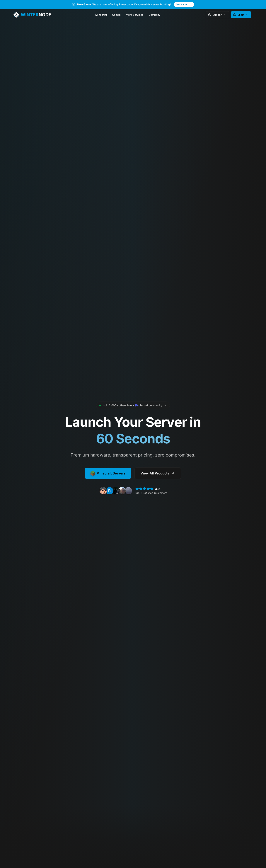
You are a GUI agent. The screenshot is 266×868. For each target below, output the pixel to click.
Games (116, 15)
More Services (135, 15)
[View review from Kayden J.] (116, 491)
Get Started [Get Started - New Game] (184, 4)
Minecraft (101, 15)
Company (155, 15)
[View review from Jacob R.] (122, 491)
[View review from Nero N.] (103, 491)
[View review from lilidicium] (128, 491)
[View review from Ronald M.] (110, 491)
